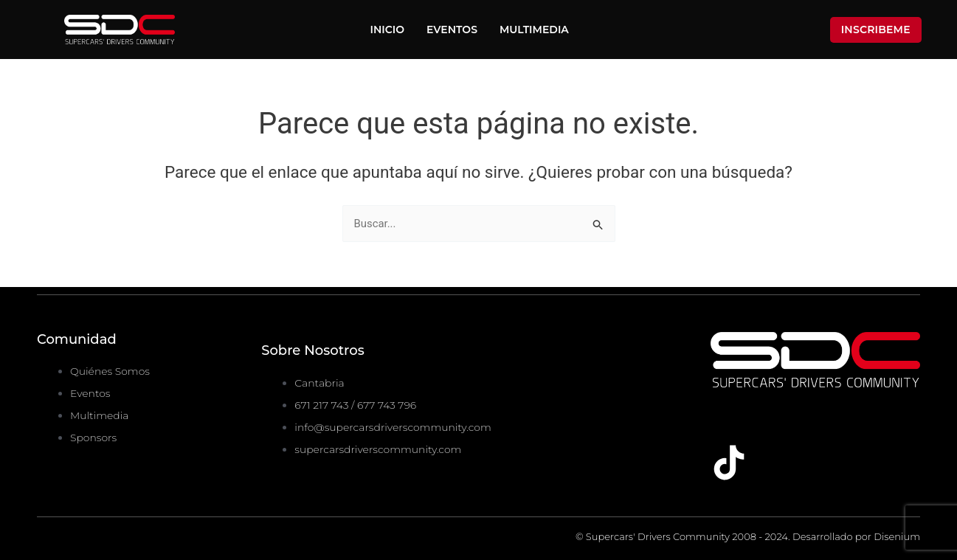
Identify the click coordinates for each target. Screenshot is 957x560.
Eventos (452, 30)
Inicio (388, 30)
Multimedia (534, 30)
